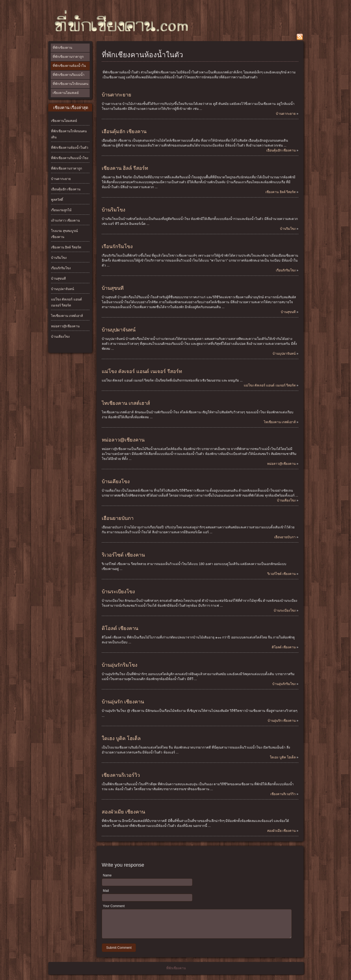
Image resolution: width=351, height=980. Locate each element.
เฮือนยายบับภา (118, 518)
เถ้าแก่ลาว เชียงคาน (65, 220)
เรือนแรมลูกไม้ (61, 210)
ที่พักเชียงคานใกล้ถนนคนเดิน (70, 88)
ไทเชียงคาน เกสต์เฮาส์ (67, 316)
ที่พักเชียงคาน (62, 48)
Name (107, 875)
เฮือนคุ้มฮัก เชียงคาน (66, 189)
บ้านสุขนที (58, 279)
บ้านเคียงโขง (60, 337)
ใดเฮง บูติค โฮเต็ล (121, 738)
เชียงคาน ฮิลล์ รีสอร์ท (66, 247)
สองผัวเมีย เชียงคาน (123, 812)
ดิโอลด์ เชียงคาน (120, 628)
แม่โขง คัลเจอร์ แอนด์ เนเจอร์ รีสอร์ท (142, 371)
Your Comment (114, 906)
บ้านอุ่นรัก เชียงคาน (123, 702)
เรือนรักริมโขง (61, 268)
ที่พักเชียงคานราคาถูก (68, 57)
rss (300, 37)
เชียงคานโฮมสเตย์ (66, 93)
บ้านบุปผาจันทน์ (63, 289)
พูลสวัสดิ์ (57, 200)
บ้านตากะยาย (61, 179)
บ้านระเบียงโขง (118, 592)
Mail (106, 891)
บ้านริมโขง (59, 258)
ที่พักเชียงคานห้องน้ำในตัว (69, 67)
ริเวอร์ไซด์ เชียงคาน (123, 555)
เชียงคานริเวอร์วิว (121, 775)
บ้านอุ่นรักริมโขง (120, 665)
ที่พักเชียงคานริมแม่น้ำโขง (69, 79)
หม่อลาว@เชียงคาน (65, 326)
